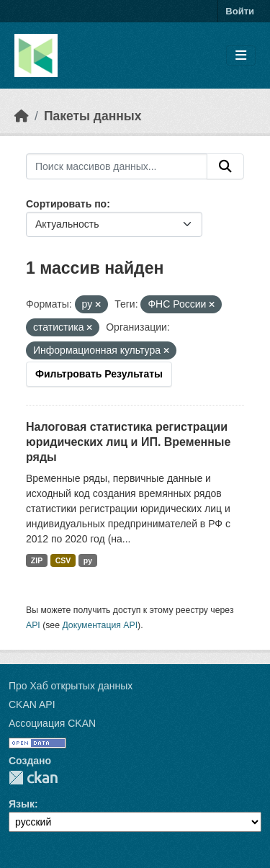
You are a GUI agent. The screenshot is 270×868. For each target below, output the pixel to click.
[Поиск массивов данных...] (117, 166)
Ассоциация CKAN (52, 723)
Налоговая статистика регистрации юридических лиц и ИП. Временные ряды (128, 442)
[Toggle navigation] (241, 56)
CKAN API (32, 704)
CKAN (33, 778)
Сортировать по (66, 204)
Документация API (100, 625)
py (88, 560)
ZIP (37, 560)
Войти (240, 11)
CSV (63, 560)
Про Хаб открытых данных (71, 686)
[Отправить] (225, 166)
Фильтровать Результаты (99, 374)
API (33, 625)
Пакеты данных (93, 116)
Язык (22, 804)
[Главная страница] (22, 116)
